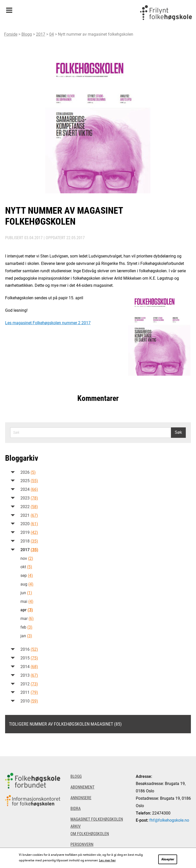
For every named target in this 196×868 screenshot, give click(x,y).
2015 (29, 658)
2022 (29, 506)
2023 (29, 498)
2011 (29, 692)
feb (26, 627)
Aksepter (168, 859)
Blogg (27, 34)
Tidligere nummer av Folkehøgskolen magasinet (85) (65, 724)
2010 (29, 701)
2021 (29, 515)
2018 (29, 541)
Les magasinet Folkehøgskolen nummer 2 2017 (48, 323)
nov (27, 558)
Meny (9, 9)
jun (26, 593)
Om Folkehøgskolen (90, 833)
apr (27, 610)
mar (27, 618)
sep (27, 575)
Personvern (82, 844)
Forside (11, 34)
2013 (29, 675)
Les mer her (107, 860)
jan (26, 636)
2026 (28, 472)
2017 (41, 34)
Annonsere (81, 798)
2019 (29, 532)
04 (52, 34)
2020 (29, 524)
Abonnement (82, 787)
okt (26, 567)
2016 (29, 649)
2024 (29, 489)
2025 (29, 480)
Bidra (76, 808)
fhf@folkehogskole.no (169, 820)
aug (27, 584)
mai (27, 601)
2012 (29, 684)
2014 (29, 666)
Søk (178, 432)
